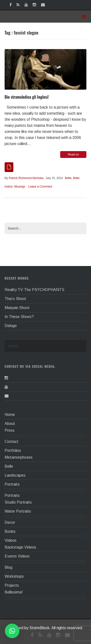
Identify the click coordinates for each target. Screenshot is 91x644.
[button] (12, 631)
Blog (8, 567)
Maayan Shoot (17, 308)
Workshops (14, 576)
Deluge (11, 326)
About (10, 424)
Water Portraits (18, 511)
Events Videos (17, 556)
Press (10, 430)
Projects (12, 585)
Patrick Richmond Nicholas (26, 178)
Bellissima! (14, 592)
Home (10, 415)
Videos (11, 540)
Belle (68, 178)
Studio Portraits (18, 502)
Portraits (12, 484)
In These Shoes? (19, 317)
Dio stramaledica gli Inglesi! (27, 97)
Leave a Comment (40, 187)
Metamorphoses (19, 457)
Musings (20, 187)
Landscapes (15, 475)
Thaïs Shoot (15, 299)
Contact (12, 442)
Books (10, 531)
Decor (10, 522)
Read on (73, 155)
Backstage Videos (20, 547)
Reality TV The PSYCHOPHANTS (34, 290)
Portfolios (13, 451)
